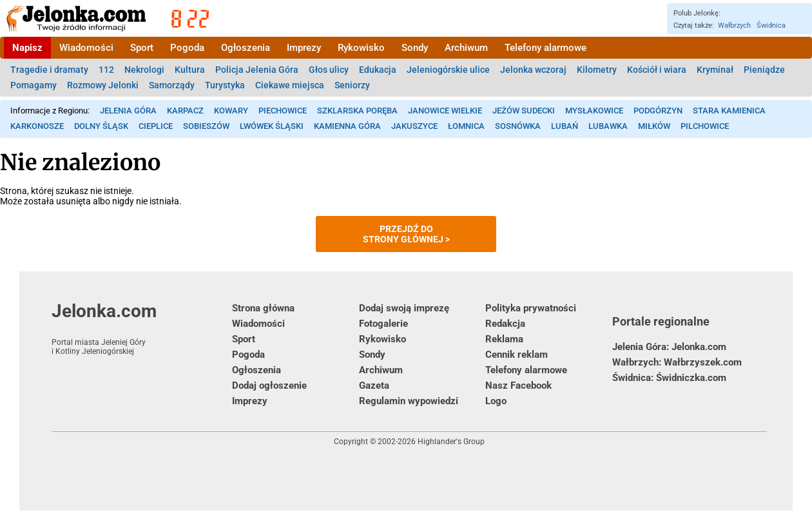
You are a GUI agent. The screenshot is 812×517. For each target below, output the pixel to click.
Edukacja (378, 70)
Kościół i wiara (657, 70)
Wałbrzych (734, 25)
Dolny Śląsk (101, 126)
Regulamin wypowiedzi (409, 401)
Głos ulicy (329, 70)
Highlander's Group (451, 442)
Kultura (190, 70)
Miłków (654, 126)
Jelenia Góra (128, 111)
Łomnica (466, 126)
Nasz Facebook (518, 385)
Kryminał (715, 70)
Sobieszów (206, 126)
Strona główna (263, 308)
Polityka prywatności (531, 308)
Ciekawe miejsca (290, 85)
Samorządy (172, 85)
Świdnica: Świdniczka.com (669, 378)
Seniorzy (352, 85)
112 (106, 70)
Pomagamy (34, 85)
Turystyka (225, 85)
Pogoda (187, 48)
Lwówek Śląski (272, 126)
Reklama (504, 339)
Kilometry (597, 70)
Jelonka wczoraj (533, 70)
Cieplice (156, 126)
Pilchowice (705, 126)
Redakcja (505, 324)
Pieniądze (764, 70)
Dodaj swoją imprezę (404, 308)
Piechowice (283, 111)
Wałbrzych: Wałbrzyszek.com (677, 362)
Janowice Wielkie (445, 111)
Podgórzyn (658, 111)
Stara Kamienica (729, 111)
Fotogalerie (383, 324)
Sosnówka (518, 126)
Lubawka (608, 126)
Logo (496, 401)
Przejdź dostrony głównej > (406, 234)
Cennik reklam (517, 355)
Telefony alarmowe (546, 48)
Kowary (231, 111)
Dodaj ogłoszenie (269, 385)
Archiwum (466, 48)
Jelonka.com (142, 328)
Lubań (565, 126)
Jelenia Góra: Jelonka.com (669, 347)
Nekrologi (144, 70)
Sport (142, 48)
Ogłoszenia (246, 48)
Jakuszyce (414, 126)
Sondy (415, 48)
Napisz (27, 48)
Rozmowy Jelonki (103, 85)
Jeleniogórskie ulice (448, 70)
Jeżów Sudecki (524, 111)
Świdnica (771, 25)
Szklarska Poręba (357, 111)
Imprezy (304, 48)
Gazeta (374, 385)
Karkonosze (37, 126)
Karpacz (185, 111)
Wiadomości (86, 48)
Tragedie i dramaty (49, 70)
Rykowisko (361, 48)
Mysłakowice (594, 111)
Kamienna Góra (347, 126)
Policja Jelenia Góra (257, 70)
